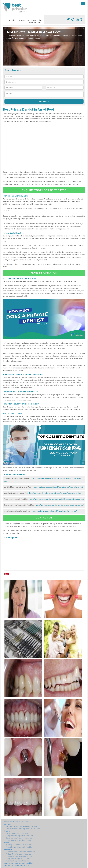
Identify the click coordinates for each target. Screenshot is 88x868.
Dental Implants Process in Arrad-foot (19, 838)
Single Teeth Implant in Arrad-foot (18, 833)
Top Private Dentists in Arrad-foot (16, 822)
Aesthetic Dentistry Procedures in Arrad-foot (21, 826)
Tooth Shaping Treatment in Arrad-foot (19, 847)
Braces (7, 843)
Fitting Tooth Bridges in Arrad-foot (18, 859)
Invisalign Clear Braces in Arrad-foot (19, 845)
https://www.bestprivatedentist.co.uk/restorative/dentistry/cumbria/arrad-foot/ (57, 499)
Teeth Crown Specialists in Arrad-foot (19, 856)
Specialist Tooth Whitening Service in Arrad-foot (23, 829)
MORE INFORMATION (44, 273)
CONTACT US (44, 518)
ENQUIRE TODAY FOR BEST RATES (44, 190)
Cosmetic (7, 824)
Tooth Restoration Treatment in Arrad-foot (21, 852)
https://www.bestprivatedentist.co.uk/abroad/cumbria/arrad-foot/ (54, 511)
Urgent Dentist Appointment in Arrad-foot (19, 863)
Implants (7, 831)
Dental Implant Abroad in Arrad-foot (17, 865)
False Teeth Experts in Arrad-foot (18, 861)
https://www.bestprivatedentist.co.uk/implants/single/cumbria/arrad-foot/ (58, 487)
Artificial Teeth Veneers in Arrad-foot (19, 854)
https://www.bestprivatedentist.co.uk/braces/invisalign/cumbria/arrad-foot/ (55, 493)
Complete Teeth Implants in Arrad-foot (19, 836)
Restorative (8, 849)
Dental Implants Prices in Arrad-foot (18, 840)
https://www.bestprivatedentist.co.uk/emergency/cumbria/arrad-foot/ (60, 505)
